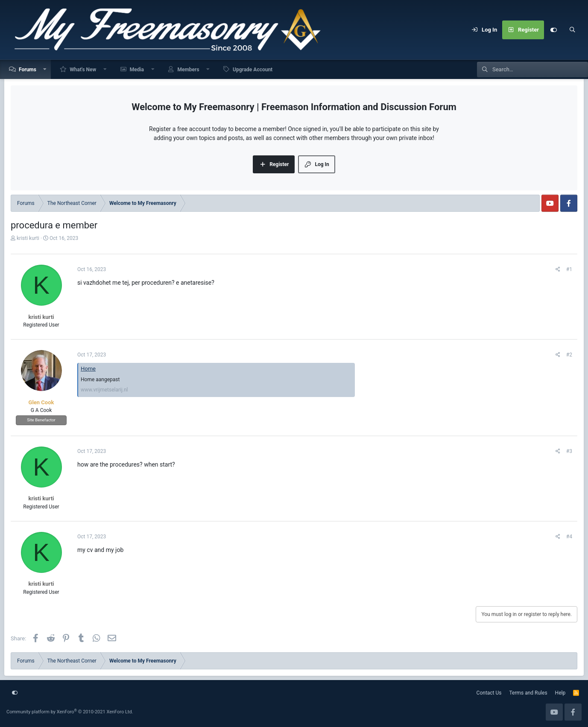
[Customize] (553, 30)
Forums (28, 70)
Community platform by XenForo (70, 712)
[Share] (558, 269)
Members (188, 70)
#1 (569, 269)
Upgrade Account (253, 70)
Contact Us (489, 693)
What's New (83, 70)
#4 (569, 537)
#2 (569, 355)
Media (137, 70)
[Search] (572, 30)
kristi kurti (28, 238)
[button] (45, 69)
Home (88, 369)
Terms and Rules (528, 693)
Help (560, 693)
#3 (569, 451)
